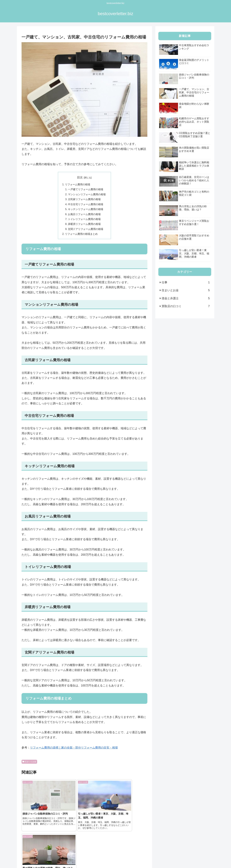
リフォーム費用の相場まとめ (81, 236)
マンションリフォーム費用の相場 (87, 195)
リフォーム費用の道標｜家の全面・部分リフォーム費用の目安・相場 (74, 749)
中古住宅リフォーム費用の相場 (86, 205)
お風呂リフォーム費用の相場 (84, 215)
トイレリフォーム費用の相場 (84, 220)
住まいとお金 (29, 763)
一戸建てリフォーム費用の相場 (86, 190)
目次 (80, 177)
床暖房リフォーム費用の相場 (84, 225)
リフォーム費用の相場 (78, 185)
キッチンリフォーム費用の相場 (86, 210)
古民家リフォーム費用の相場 (84, 200)
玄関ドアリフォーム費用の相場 (86, 231)
